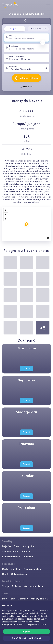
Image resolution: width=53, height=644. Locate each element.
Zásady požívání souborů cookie (25, 622)
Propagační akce (32, 569)
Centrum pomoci (11, 551)
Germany (23, 599)
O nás (17, 546)
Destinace (14, 46)
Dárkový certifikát (11, 569)
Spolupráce (28, 546)
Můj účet (7, 546)
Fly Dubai (16, 586)
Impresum (28, 557)
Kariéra (26, 551)
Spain (12, 599)
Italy (4, 599)
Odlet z (13, 36)
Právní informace (11, 557)
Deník (5, 574)
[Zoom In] (6, 210)
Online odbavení (20, 574)
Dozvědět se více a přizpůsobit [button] (27, 638)
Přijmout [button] (26, 632)
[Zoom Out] (6, 215)
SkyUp (5, 586)
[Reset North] (6, 219)
